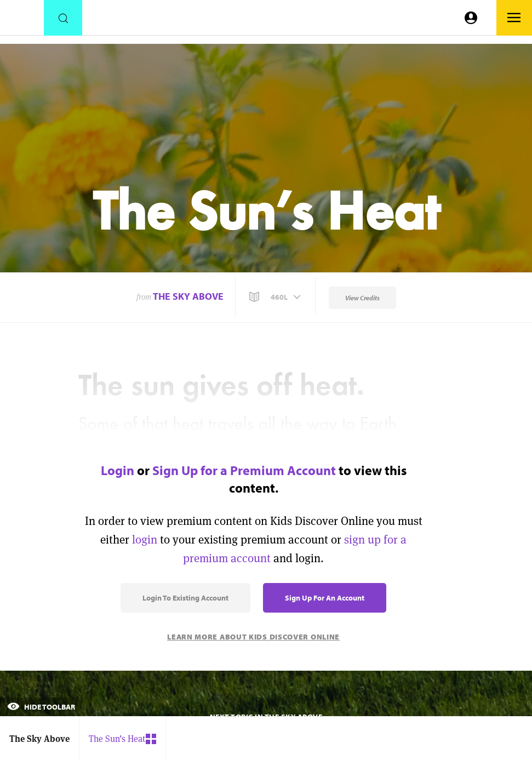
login (145, 539)
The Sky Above (188, 296)
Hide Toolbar (41, 707)
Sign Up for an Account (325, 598)
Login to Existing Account (185, 598)
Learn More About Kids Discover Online (253, 637)
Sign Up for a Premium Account (244, 470)
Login (118, 470)
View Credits (362, 298)
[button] (276, 297)
